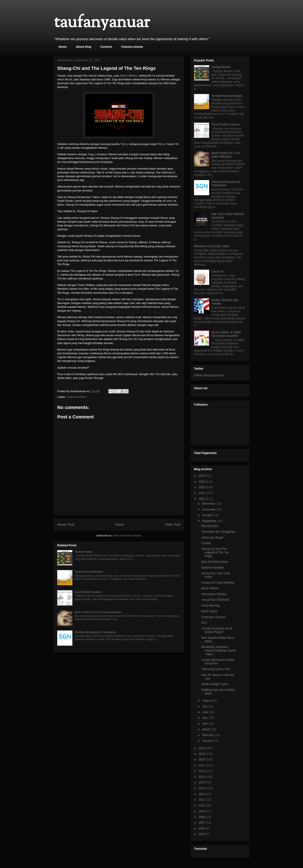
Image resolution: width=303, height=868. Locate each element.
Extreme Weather (213, 568)
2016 (202, 771)
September (210, 521)
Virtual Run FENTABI (215, 600)
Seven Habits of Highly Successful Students (226, 334)
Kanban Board (83, 552)
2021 (202, 499)
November (209, 510)
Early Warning (211, 605)
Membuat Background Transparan (95, 632)
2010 (202, 806)
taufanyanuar (102, 23)
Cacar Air (218, 271)
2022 (202, 493)
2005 (202, 834)
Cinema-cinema (132, 47)
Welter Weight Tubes (215, 684)
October (208, 515)
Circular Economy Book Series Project (217, 630)
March (207, 729)
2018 (202, 759)
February (208, 735)
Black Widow (129, 76)
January (208, 741)
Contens (106, 47)
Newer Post (66, 525)
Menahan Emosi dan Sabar (212, 246)
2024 (202, 482)
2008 (202, 817)
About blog (84, 47)
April (205, 723)
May (205, 718)
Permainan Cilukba (214, 594)
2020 (202, 748)
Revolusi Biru (210, 526)
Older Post (173, 525)
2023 (202, 487)
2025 (202, 476)
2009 (202, 811)
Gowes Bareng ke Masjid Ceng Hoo (218, 662)
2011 (202, 800)
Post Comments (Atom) (127, 536)
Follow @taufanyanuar (209, 375)
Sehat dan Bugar (212, 538)
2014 (202, 782)
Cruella (206, 543)
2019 (202, 754)
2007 (202, 823)
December (209, 504)
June (206, 712)
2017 (202, 765)
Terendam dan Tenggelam (218, 532)
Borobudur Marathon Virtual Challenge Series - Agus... (219, 650)
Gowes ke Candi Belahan (218, 583)
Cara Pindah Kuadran (88, 592)
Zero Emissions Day (215, 562)
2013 (202, 788)
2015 (202, 777)
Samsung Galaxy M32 (216, 669)
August (207, 701)
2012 (202, 794)
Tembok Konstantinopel (89, 572)
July (205, 706)
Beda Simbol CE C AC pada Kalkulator (98, 612)
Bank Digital (209, 611)
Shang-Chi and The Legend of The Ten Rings (215, 552)
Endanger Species (213, 617)
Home (63, 47)
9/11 (204, 623)
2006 (202, 828)
